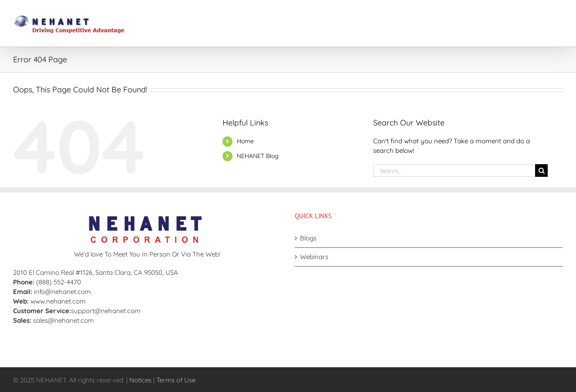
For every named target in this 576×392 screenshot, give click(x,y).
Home (245, 141)
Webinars (314, 257)
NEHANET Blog (258, 156)
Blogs (308, 238)
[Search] (541, 171)
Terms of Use (176, 380)
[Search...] (454, 171)
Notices (140, 380)
